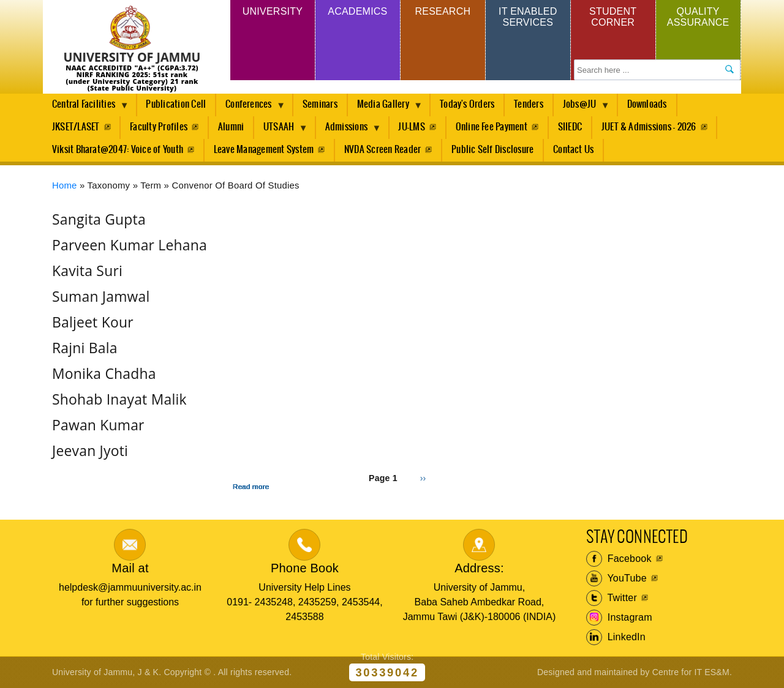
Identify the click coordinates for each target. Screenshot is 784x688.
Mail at (130, 568)
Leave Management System (264, 150)
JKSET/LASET (76, 127)
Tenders (529, 104)
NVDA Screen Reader (383, 150)
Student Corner (613, 17)
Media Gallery (385, 108)
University (273, 11)
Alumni (231, 127)
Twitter (612, 598)
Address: (479, 568)
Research (443, 11)
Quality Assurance (698, 17)
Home (65, 185)
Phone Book (305, 568)
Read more (251, 487)
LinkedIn (616, 637)
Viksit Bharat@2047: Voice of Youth (118, 150)
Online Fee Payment (492, 127)
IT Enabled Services (528, 17)
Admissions (349, 130)
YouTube (616, 578)
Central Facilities (86, 108)
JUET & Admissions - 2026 (649, 127)
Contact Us (573, 150)
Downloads (647, 104)
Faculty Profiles (159, 127)
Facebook (619, 559)
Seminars (320, 104)
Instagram (619, 618)
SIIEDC (570, 127)
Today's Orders (467, 104)
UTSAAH (281, 130)
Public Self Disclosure (492, 150)
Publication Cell (176, 104)
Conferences (251, 108)
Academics (357, 11)
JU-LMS (411, 127)
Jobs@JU (582, 108)
